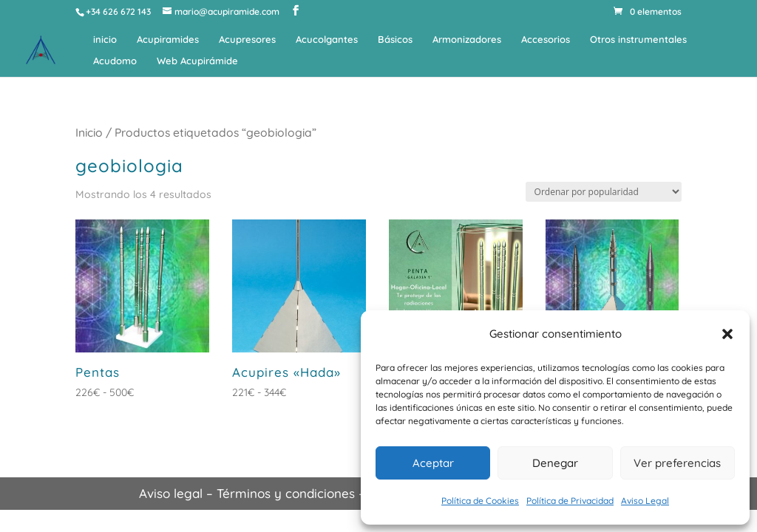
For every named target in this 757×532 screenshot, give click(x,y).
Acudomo (115, 61)
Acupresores (247, 40)
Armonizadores (467, 40)
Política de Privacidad (570, 501)
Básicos (395, 40)
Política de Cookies (480, 501)
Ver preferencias (677, 463)
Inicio (89, 132)
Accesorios (546, 40)
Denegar (555, 463)
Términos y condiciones (286, 493)
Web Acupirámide (197, 61)
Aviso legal (171, 493)
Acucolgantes (327, 40)
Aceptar (433, 463)
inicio (105, 40)
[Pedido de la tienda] (604, 192)
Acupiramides (168, 40)
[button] (727, 334)
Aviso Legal (645, 501)
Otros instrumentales (638, 40)
